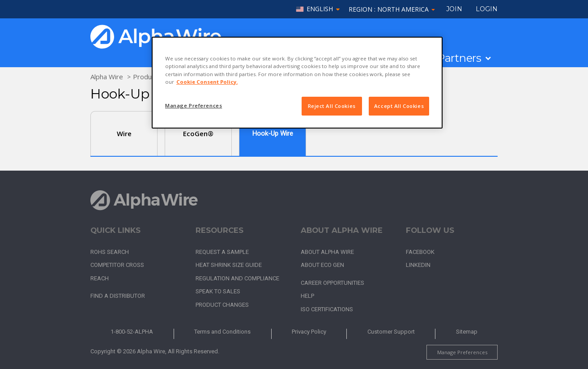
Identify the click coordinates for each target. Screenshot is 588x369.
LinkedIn (418, 265)
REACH (100, 278)
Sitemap (467, 332)
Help (307, 296)
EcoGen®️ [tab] (198, 133)
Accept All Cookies (399, 106)
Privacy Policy (309, 332)
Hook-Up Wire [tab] (273, 133)
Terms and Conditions (222, 332)
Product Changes (222, 305)
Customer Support (391, 332)
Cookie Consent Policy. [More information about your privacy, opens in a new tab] (207, 82)
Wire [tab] (124, 133)
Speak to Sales (218, 291)
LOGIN (487, 9)
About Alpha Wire (327, 252)
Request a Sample (222, 252)
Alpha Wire (107, 77)
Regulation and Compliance (237, 278)
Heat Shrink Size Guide (229, 265)
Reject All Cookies (332, 106)
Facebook (420, 252)
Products (147, 77)
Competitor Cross (117, 265)
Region (392, 9)
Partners (459, 58)
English (320, 9)
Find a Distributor (118, 296)
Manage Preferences (462, 352)
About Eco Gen (322, 265)
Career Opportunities (332, 283)
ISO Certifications (327, 309)
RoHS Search (110, 252)
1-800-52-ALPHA (132, 332)
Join (454, 9)
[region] (297, 82)
